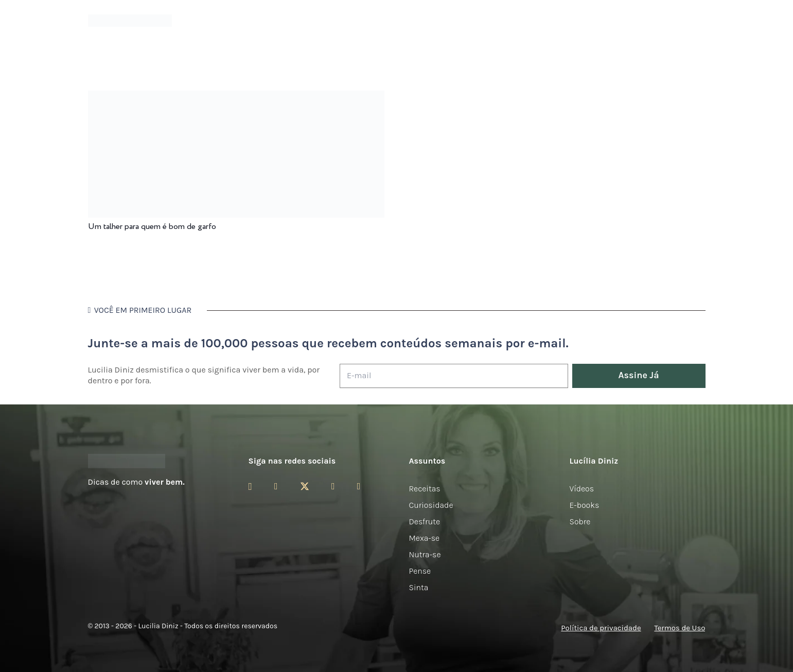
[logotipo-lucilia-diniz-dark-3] (130, 21)
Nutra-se (425, 554)
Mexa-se (425, 538)
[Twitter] (305, 487)
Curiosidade (431, 505)
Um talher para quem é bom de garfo (152, 227)
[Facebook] (276, 486)
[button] (700, 21)
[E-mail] (454, 376)
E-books (585, 505)
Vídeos (582, 489)
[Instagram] (250, 487)
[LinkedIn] (359, 486)
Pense (420, 571)
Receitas (425, 489)
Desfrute (425, 521)
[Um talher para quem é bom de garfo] (236, 98)
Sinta (419, 587)
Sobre (580, 521)
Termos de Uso (680, 628)
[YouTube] (333, 486)
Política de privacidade (601, 628)
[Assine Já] (639, 376)
